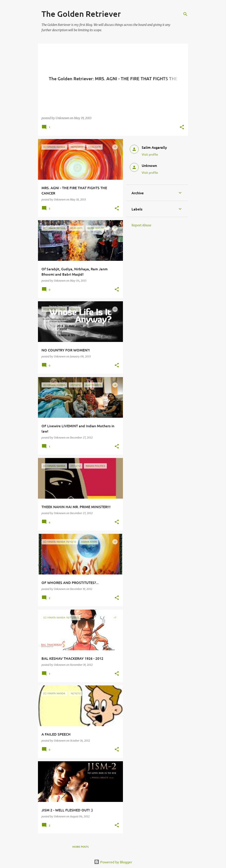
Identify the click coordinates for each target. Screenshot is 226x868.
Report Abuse (141, 225)
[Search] (185, 14)
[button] (182, 127)
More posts (80, 847)
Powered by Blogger (113, 862)
